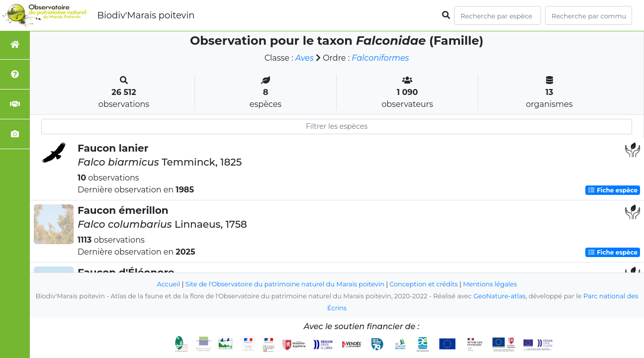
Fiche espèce (613, 190)
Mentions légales (490, 284)
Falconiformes (380, 58)
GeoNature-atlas (500, 296)
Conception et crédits (423, 284)
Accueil (169, 284)
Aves (305, 58)
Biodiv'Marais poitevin (146, 15)
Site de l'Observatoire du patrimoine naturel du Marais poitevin (285, 284)
